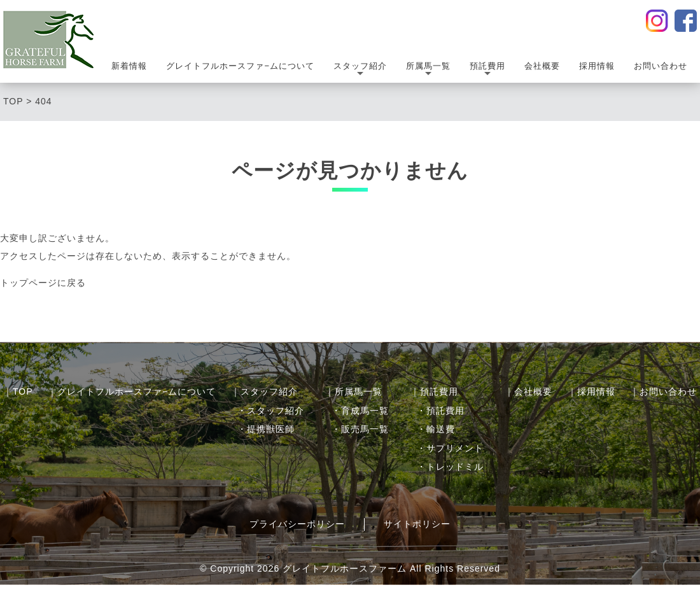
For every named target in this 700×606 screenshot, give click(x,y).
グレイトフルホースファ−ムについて (240, 66)
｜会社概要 (528, 391)
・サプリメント (450, 448)
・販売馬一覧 (360, 429)
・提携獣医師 (266, 429)
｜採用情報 (591, 391)
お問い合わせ (661, 66)
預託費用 (487, 70)
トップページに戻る (43, 283)
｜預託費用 (434, 391)
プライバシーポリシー (297, 524)
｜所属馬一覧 (354, 391)
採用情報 (597, 66)
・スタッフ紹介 (271, 411)
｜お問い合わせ (663, 391)
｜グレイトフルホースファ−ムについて (132, 391)
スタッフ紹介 (360, 70)
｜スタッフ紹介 (264, 391)
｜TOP (18, 391)
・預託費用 (441, 411)
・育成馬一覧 (360, 411)
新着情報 (129, 66)
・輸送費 (436, 429)
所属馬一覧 (428, 70)
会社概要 (542, 66)
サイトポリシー (417, 524)
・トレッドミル (450, 467)
